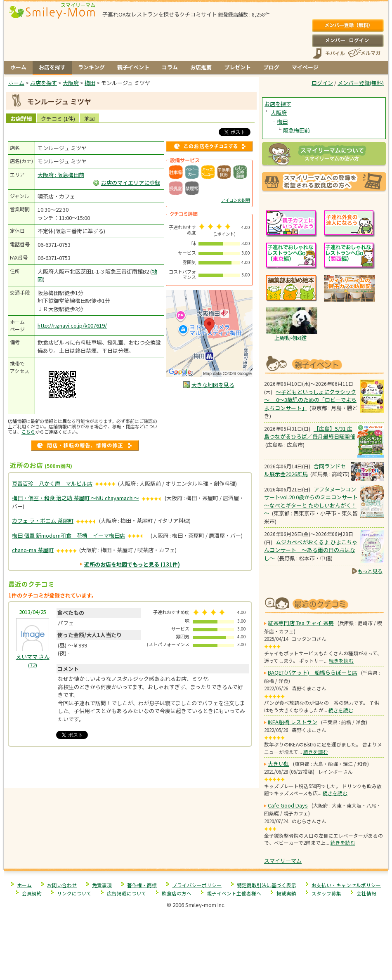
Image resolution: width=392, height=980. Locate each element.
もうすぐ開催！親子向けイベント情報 (324, 364)
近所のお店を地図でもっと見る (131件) (132, 564)
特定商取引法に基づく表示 (267, 885)
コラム (170, 67)
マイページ (305, 67)
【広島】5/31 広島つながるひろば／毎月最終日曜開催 (310, 433)
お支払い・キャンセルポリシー (346, 885)
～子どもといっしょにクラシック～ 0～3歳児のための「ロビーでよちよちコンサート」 (310, 400)
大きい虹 (279, 764)
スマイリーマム (283, 861)
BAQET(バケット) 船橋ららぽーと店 (313, 672)
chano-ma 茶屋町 (33, 550)
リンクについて (74, 893)
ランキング (91, 67)
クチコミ (58, 119)
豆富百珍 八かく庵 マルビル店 (52, 483)
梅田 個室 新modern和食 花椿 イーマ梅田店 (68, 535)
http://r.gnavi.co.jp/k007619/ (72, 325)
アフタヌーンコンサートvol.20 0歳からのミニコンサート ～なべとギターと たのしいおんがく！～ (311, 501)
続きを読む (341, 660)
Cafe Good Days (288, 805)
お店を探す (52, 67)
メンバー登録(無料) (348, 26)
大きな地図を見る (213, 385)
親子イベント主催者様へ (234, 893)
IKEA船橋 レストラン (293, 722)
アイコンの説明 (236, 200)
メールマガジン (364, 53)
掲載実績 (286, 893)
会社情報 (366, 893)
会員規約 (32, 893)
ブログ (271, 67)
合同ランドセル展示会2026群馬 (305, 470)
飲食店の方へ (177, 893)
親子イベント (133, 67)
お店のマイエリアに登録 (131, 183)
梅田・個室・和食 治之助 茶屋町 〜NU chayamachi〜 (76, 498)
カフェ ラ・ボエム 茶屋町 (43, 521)
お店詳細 (21, 119)
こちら (28, 432)
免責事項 (102, 885)
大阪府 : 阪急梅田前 (61, 175)
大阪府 (279, 112)
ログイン (348, 40)
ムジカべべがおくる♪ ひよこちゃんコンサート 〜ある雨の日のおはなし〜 (311, 550)
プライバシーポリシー (197, 885)
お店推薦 (201, 67)
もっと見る (370, 571)
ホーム (18, 67)
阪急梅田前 (296, 130)
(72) (33, 661)
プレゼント (237, 67)
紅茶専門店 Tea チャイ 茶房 (301, 623)
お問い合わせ (62, 885)
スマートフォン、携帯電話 (329, 53)
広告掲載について (127, 893)
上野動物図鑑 (290, 338)
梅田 (282, 122)
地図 (90, 119)
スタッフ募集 (326, 893)
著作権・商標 (142, 885)
